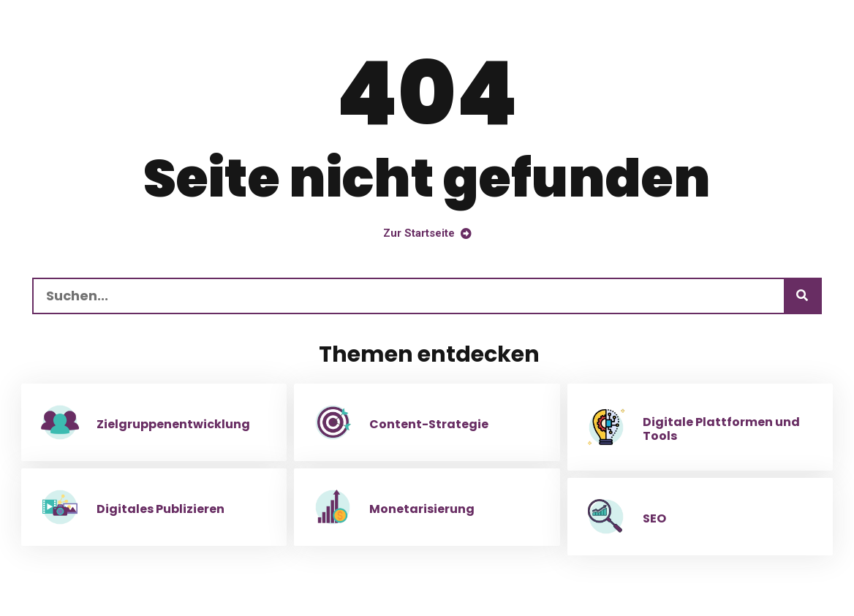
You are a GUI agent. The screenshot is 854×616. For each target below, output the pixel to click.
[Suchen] (802, 296)
